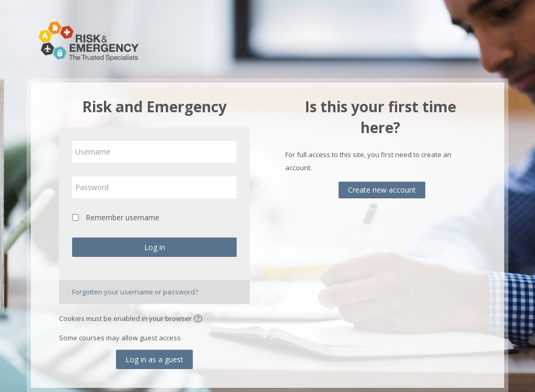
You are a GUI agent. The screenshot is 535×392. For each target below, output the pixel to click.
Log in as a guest (154, 359)
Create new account (382, 190)
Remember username (123, 217)
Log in (155, 247)
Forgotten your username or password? (135, 292)
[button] (200, 319)
